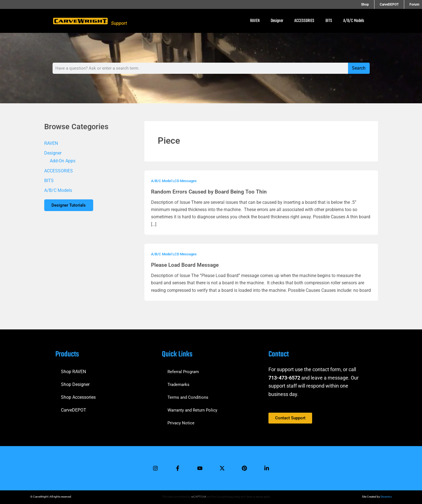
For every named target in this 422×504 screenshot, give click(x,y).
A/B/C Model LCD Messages (176, 181)
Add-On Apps (63, 161)
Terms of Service (255, 497)
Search (359, 68)
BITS (329, 21)
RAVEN (255, 21)
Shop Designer (75, 382)
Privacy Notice (182, 421)
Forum (414, 4)
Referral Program (184, 369)
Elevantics (386, 497)
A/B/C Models (354, 21)
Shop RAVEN (73, 369)
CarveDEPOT (394, 4)
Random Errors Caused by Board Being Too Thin (210, 192)
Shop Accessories (78, 395)
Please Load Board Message (187, 265)
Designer (277, 21)
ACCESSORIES (304, 21)
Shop (375, 4)
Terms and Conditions (189, 395)
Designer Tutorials (71, 206)
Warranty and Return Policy (194, 408)
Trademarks (179, 382)
